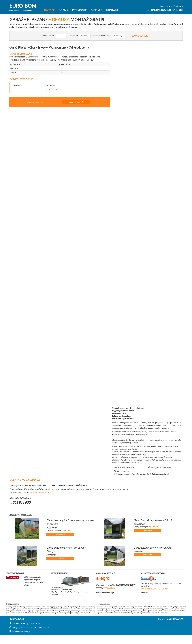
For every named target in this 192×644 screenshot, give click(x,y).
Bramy (63, 10)
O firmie (96, 10)
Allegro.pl (111, 588)
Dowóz (51, 86)
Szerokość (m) (49, 35)
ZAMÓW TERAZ (76, 102)
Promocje (79, 10)
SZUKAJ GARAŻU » (141, 36)
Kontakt (112, 10)
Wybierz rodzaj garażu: (102, 35)
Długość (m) (73, 35)
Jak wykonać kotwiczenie (160, 467)
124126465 (158, 10)
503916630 (175, 10)
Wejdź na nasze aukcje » (106, 593)
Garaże (49, 10)
